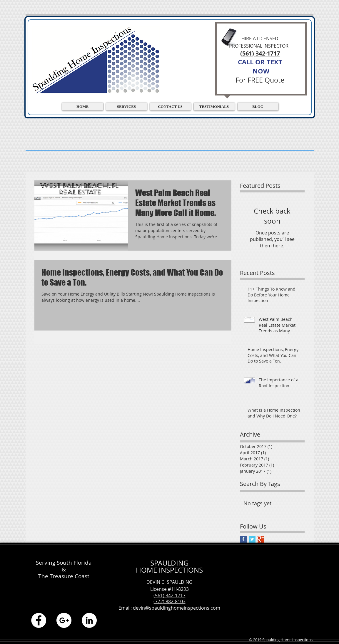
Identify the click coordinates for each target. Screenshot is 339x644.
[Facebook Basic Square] (243, 539)
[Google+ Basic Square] (261, 539)
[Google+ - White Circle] (64, 620)
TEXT (274, 62)
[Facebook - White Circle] (39, 620)
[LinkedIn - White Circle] (89, 620)
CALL (246, 62)
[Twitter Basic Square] (252, 539)
